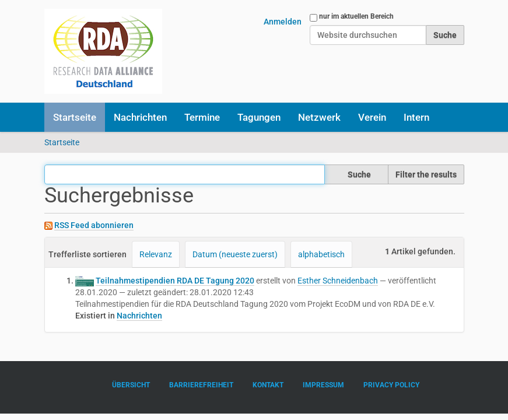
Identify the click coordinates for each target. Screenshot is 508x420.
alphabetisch (321, 254)
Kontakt (268, 385)
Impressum (323, 385)
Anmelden (283, 22)
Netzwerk (319, 117)
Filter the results (426, 174)
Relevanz (156, 254)
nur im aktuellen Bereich (356, 16)
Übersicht (131, 385)
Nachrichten (140, 117)
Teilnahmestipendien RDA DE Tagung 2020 (175, 281)
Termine (202, 117)
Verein (372, 117)
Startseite (75, 117)
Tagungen (259, 117)
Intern (416, 117)
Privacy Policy (391, 385)
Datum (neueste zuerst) (235, 254)
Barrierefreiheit (201, 385)
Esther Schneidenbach (338, 281)
